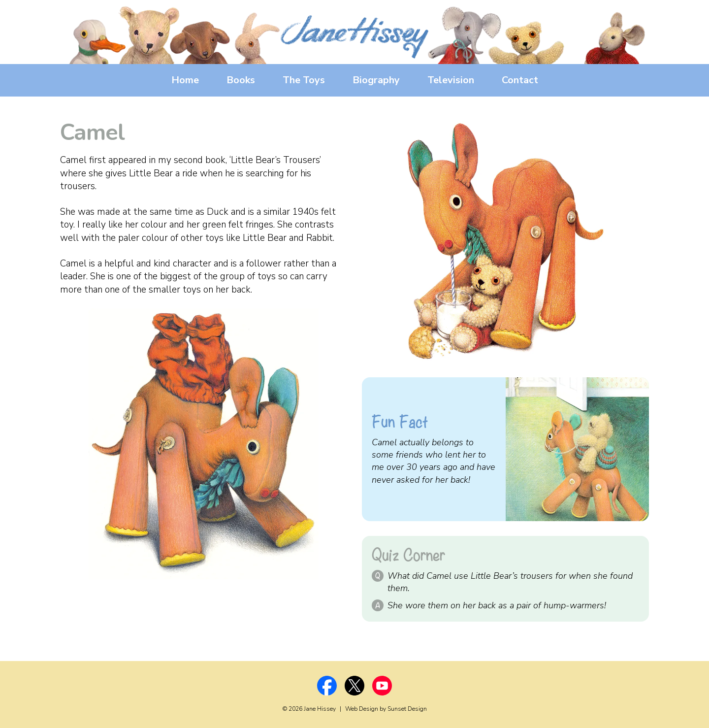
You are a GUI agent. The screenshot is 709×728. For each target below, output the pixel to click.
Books (241, 80)
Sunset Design (407, 709)
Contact (520, 80)
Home (185, 80)
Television (451, 80)
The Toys (304, 80)
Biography (376, 80)
